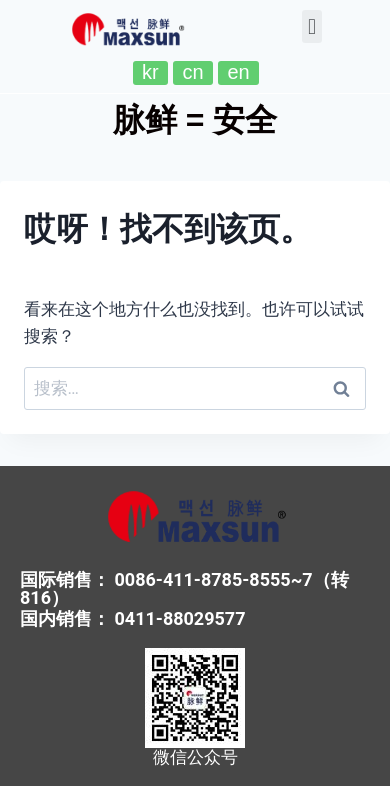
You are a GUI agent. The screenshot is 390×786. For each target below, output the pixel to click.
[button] (311, 26)
